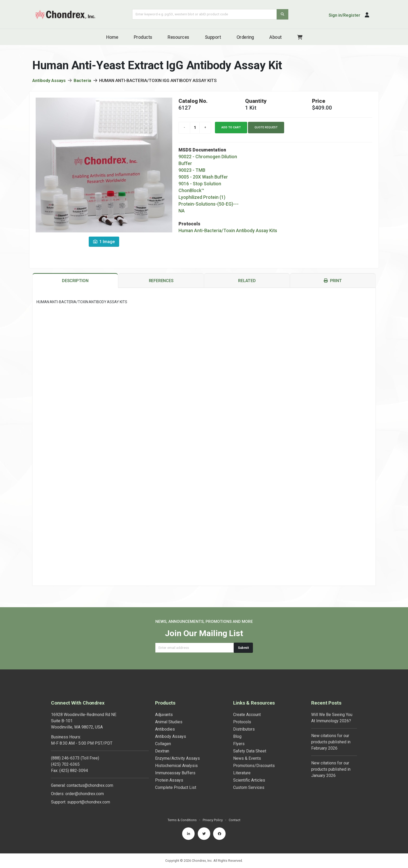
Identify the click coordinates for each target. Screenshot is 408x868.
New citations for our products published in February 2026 (331, 742)
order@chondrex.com (85, 794)
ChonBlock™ (191, 192)
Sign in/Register (345, 15)
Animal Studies (169, 722)
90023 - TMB (192, 172)
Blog (237, 736)
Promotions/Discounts (254, 766)
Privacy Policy (213, 820)
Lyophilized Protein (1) (202, 199)
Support (213, 37)
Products (143, 37)
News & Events (247, 758)
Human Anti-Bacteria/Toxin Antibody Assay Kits (228, 232)
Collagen (163, 744)
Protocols (242, 722)
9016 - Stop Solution (200, 185)
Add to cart (231, 129)
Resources (178, 37)
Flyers (239, 744)
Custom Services (249, 787)
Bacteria (82, 82)
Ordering (245, 37)
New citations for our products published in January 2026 (331, 769)
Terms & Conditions (182, 820)
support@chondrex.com (89, 802)
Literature (242, 773)
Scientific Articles (249, 780)
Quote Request (266, 129)
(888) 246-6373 (65, 758)
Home (112, 37)
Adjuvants (164, 715)
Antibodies (165, 729)
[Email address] (195, 648)
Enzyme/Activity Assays (177, 758)
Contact (235, 820)
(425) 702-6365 (65, 764)
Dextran (162, 751)
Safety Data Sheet (250, 751)
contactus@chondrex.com (90, 785)
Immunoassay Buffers (175, 773)
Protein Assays (169, 780)
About (276, 37)
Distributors (244, 729)
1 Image (104, 243)
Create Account (247, 715)
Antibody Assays (49, 82)
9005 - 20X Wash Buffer (203, 179)
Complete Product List (176, 787)
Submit (243, 648)
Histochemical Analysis (176, 766)
